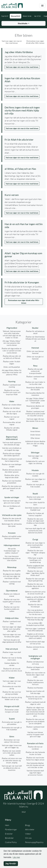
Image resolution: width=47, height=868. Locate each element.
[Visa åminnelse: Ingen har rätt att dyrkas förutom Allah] (24, 80)
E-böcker (9, 834)
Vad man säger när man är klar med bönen (22, 67)
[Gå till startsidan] (12, 6)
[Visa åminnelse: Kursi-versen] (24, 195)
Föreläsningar (11, 829)
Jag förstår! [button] (11, 864)
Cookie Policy (11, 842)
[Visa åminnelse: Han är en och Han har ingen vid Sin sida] (24, 226)
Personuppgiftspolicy (34, 842)
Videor (28, 834)
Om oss (28, 838)
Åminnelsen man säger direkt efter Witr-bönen (24, 302)
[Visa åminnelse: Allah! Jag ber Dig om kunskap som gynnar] (24, 255)
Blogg (28, 825)
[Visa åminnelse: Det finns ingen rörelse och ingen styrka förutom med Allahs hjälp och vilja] (24, 110)
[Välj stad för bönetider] (23, 23)
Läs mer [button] (16, 857)
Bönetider (9, 838)
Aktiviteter (30, 829)
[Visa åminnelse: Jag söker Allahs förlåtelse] (24, 52)
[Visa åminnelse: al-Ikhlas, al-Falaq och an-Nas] (24, 169)
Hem (7, 825)
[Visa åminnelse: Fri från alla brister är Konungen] (24, 282)
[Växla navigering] (42, 6)
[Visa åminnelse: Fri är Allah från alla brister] (24, 140)
